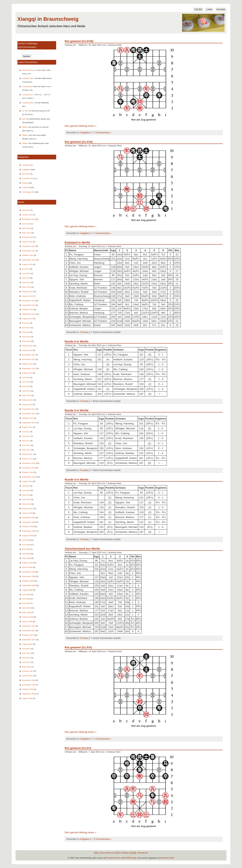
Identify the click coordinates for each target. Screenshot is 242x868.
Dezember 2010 (29, 463)
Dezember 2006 (29, 680)
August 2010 (27, 481)
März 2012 (26, 395)
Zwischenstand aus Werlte (82, 549)
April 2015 (26, 228)
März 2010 (26, 504)
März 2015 (26, 233)
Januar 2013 (27, 350)
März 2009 (26, 558)
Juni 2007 (26, 653)
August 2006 (27, 698)
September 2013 (29, 314)
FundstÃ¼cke (28, 178)
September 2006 (29, 694)
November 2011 (29, 414)
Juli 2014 (26, 269)
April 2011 (26, 445)
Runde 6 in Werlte (77, 341)
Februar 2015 (28, 237)
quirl (24, 119)
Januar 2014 (27, 296)
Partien (25, 183)
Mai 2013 (26, 332)
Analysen (26, 165)
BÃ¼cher (26, 174)
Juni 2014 (26, 273)
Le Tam (25, 111)
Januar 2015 (27, 242)
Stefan (25, 127)
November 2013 (29, 305)
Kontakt (221, 9)
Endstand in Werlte (77, 242)
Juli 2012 (26, 377)
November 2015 (29, 219)
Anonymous (27, 86)
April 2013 (26, 337)
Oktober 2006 (28, 689)
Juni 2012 (26, 382)
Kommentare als (110, 853)
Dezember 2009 (29, 518)
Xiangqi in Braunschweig (48, 19)
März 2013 (26, 341)
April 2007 (26, 662)
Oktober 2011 (28, 418)
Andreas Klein (28, 78)
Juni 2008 (26, 599)
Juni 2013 (26, 328)
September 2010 (29, 477)
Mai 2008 (26, 603)
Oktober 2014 (28, 255)
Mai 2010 (26, 495)
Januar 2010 (27, 513)
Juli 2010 (26, 486)
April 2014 (26, 282)
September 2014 (29, 260)
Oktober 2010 (28, 472)
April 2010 (26, 499)
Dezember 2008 (29, 572)
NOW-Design (131, 858)
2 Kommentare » (103, 133)
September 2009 (29, 531)
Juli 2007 (26, 649)
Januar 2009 (27, 567)
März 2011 (26, 450)
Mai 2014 (26, 278)
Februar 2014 (28, 292)
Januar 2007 (27, 676)
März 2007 (26, 667)
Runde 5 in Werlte (77, 410)
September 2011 (29, 423)
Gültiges (129, 853)
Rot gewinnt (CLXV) (78, 748)
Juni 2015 (26, 224)
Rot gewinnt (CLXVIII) (79, 41)
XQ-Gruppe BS (28, 192)
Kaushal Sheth (114, 858)
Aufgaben (26, 170)
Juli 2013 (26, 323)
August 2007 (27, 644)
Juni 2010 (26, 490)
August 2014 (27, 264)
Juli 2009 (26, 540)
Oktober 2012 (28, 364)
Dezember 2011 (29, 409)
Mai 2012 (26, 386)
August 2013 (27, 319)
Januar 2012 (27, 404)
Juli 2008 (26, 594)
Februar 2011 (28, 454)
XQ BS (198, 9)
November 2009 (29, 522)
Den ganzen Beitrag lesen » (81, 126)
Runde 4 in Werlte (77, 479)
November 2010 (29, 468)
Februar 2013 (28, 346)
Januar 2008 (27, 621)
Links (209, 9)
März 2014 (26, 287)
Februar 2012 (28, 400)
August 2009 (27, 536)
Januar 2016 (27, 215)
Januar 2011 (27, 459)
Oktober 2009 (28, 526)
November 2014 (29, 251)
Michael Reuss (28, 70)
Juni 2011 (26, 436)
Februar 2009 (28, 563)
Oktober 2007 (28, 635)
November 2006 (29, 685)
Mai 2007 (26, 658)
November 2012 (29, 359)
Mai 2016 (26, 210)
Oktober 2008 (28, 581)
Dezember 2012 (29, 355)
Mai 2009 (26, 549)
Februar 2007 (28, 671)
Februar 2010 (28, 509)
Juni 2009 (26, 545)
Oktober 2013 (28, 309)
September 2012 (29, 368)
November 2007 (29, 631)
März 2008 (26, 612)
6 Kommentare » (103, 839)
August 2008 (27, 590)
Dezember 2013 (29, 301)
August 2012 (27, 373)
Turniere (26, 187)
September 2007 (29, 640)
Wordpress (143, 853)
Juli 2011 (26, 432)
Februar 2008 (28, 617)
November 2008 (29, 576)
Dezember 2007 (29, 626)
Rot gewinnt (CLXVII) (79, 142)
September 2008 (29, 585)
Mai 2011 (26, 441)
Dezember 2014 (29, 246)
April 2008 (26, 608)
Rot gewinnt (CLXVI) (78, 647)
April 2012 (26, 391)
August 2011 (27, 427)
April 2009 (26, 554)
